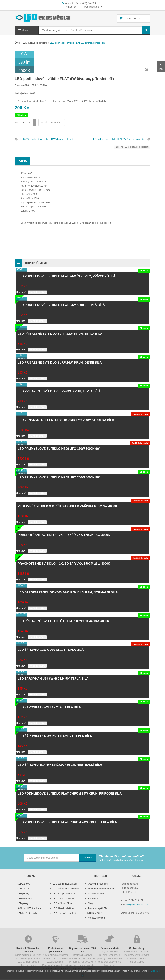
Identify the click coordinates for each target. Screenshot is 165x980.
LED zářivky (23, 889)
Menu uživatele (92, 7)
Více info (155, 971)
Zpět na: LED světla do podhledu (132, 147)
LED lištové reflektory (63, 908)
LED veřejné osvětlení (64, 894)
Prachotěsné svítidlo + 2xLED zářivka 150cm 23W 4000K (64, 564)
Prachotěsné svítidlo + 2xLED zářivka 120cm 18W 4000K (64, 535)
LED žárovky (24, 884)
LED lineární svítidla (27, 913)
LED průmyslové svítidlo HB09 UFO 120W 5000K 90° (59, 449)
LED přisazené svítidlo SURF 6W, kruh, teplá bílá (59, 391)
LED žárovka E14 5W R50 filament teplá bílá (55, 736)
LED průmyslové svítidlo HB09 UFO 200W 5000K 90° (59, 477)
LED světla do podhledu (35, 43)
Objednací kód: (23, 85)
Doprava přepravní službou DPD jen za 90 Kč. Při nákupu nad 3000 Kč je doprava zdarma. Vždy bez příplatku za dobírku (82, 952)
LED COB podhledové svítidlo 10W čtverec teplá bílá (47, 139)
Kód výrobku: (22, 93)
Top (161, 66)
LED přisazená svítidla (64, 899)
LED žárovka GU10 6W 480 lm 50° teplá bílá (53, 679)
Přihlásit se (71, 7)
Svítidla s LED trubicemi (29, 908)
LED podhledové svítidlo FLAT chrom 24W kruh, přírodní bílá (70, 794)
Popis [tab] (22, 161)
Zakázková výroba (97, 894)
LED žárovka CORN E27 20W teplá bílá (49, 707)
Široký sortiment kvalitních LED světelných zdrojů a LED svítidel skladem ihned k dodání (28, 950)
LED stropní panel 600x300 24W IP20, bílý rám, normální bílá (68, 592)
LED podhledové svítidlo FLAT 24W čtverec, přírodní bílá (66, 276)
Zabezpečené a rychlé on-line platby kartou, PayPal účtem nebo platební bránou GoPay (137, 949)
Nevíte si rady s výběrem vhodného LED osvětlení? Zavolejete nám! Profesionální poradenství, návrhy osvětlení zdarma (55, 952)
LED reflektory (24, 899)
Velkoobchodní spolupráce (101, 889)
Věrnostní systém (97, 918)
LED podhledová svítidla (65, 884)
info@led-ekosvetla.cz (137, 905)
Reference (93, 899)
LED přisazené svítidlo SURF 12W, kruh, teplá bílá (60, 334)
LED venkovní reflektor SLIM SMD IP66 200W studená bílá (66, 420)
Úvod (17, 43)
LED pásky (23, 903)
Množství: (20, 122)
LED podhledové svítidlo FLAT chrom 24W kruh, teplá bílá (67, 822)
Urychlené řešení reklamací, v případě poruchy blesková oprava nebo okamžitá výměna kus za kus (110, 950)
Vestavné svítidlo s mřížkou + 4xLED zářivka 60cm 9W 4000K (67, 506)
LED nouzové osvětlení (64, 913)
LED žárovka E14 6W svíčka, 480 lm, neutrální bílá (60, 765)
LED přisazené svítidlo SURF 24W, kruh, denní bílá (60, 362)
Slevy (91, 903)
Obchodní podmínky (98, 884)
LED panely (23, 894)
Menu (23, 30)
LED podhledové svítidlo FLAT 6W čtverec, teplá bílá (118, 139)
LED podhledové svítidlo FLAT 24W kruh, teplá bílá (61, 305)
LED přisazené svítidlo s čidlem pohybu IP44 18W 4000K (63, 621)
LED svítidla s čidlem (63, 903)
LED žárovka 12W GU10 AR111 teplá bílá (51, 650)
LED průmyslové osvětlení (66, 889)
